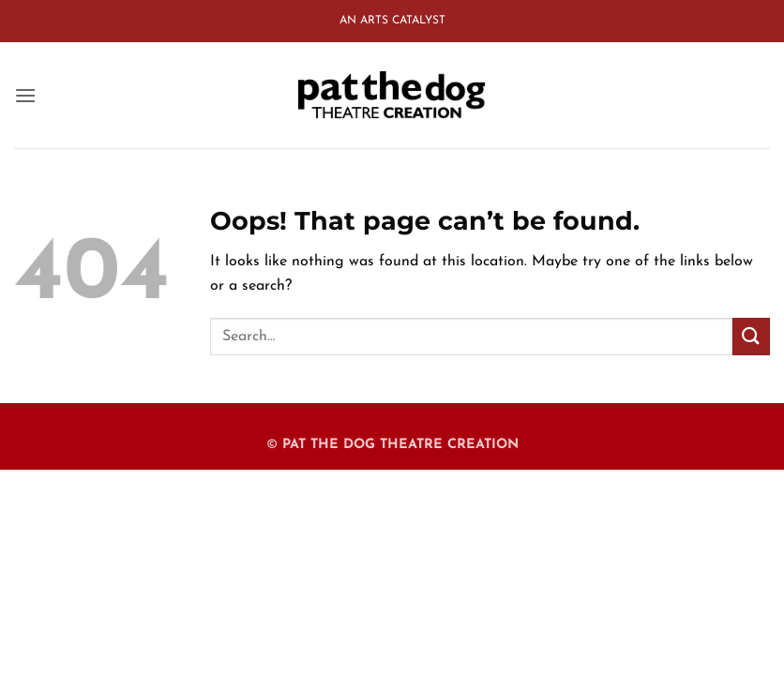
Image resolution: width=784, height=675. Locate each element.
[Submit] (751, 336)
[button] (25, 95)
